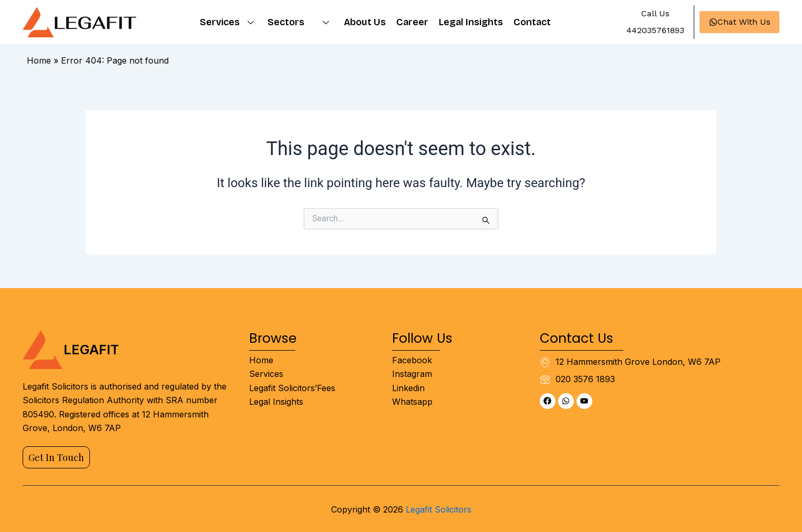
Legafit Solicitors (439, 509)
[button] (655, 14)
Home (39, 60)
